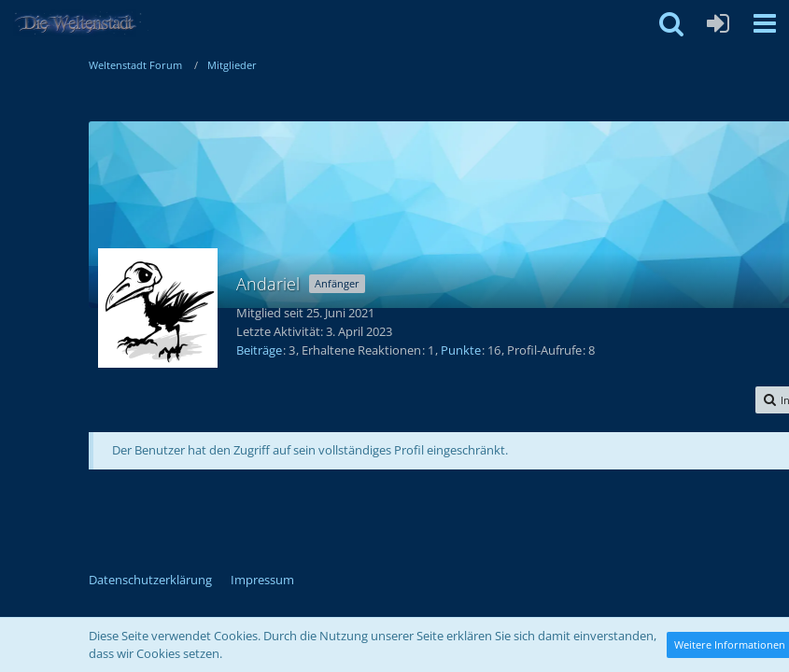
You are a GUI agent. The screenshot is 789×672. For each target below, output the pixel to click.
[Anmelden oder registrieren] (718, 23)
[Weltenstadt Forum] (84, 23)
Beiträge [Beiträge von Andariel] (259, 350)
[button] (765, 23)
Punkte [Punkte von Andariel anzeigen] (461, 350)
